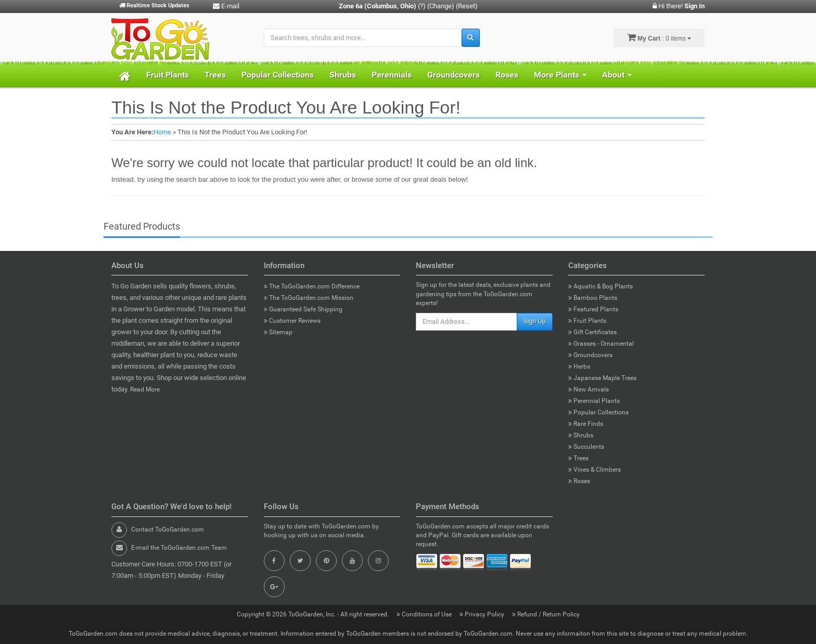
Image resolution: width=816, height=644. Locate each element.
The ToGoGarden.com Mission (309, 298)
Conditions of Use (425, 614)
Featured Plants (593, 309)
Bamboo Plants (593, 298)
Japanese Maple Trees (602, 378)
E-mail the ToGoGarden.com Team (179, 548)
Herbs (579, 367)
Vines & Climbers (595, 470)
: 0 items (659, 37)
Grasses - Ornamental (601, 344)
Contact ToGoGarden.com (168, 529)
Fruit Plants (168, 75)
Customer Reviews (292, 321)
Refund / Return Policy (546, 614)
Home (162, 132)
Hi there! (679, 6)
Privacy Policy (483, 614)
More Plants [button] (560, 75)
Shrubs (343, 75)
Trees (215, 75)
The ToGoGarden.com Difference (312, 286)
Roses (507, 75)
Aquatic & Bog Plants (601, 286)
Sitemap (278, 332)
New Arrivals (589, 389)
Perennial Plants (594, 401)
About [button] (617, 75)
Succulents (586, 447)
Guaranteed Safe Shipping (303, 309)
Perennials (392, 75)
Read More (145, 389)
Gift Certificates (592, 332)
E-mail (226, 6)
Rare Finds (586, 424)
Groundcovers (454, 75)
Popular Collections (278, 75)
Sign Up (535, 321)
